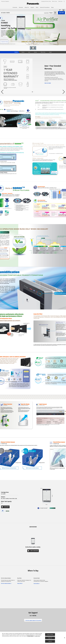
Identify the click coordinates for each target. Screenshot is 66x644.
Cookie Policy (37, 636)
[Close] (65, 638)
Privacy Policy (30, 636)
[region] (33, 638)
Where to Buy (43, 52)
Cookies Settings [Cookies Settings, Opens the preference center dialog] (50, 635)
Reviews (35, 52)
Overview (16, 52)
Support (50, 52)
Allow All (50, 641)
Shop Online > (20, 583)
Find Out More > (37, 584)
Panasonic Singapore (5, 1)
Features (23, 52)
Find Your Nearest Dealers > (6, 583)
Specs (29, 52)
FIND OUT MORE (48, 83)
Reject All (50, 638)
